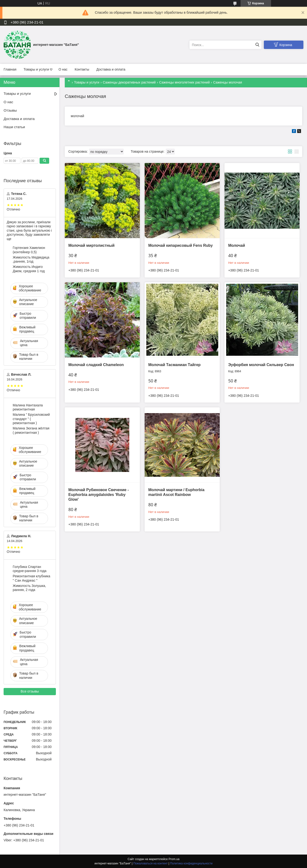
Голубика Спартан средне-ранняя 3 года (30, 569)
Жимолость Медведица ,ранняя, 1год (31, 259)
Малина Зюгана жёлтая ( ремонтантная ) (31, 430)
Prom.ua (174, 859)
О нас (63, 69)
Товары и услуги (36, 69)
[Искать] (257, 45)
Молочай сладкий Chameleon (96, 365)
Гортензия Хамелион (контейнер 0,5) (29, 250)
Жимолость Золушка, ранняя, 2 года (29, 588)
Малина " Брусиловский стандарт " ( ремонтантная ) (31, 419)
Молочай (236, 245)
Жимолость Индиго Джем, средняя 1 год (29, 269)
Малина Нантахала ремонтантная (28, 407)
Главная (10, 69)
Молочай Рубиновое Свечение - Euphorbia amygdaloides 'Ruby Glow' (99, 495)
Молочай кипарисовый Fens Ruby (180, 245)
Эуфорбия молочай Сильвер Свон (261, 365)
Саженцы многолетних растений (185, 82)
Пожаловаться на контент (151, 863)
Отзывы (10, 110)
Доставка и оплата (111, 69)
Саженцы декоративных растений (129, 82)
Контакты (82, 69)
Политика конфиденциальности (191, 863)
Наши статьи (14, 127)
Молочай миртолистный (92, 245)
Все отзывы (30, 691)
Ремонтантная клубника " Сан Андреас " (31, 578)
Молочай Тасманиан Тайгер (174, 365)
